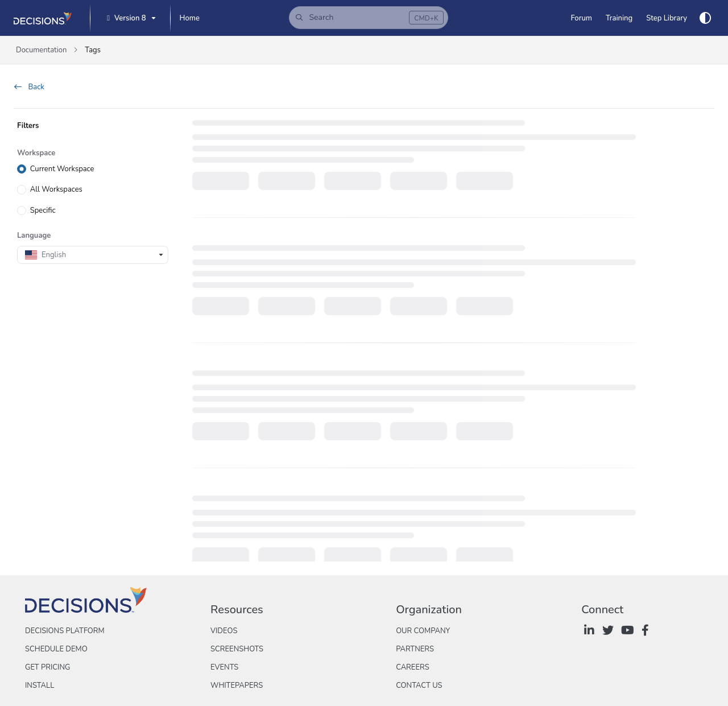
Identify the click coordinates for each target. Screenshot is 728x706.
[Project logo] (43, 18)
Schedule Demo (56, 649)
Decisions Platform (65, 631)
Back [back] (29, 87)
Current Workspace (62, 169)
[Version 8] (130, 18)
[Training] (619, 18)
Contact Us (419, 686)
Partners (415, 649)
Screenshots (237, 649)
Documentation (41, 50)
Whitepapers (237, 686)
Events (224, 667)
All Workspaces (56, 189)
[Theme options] (705, 18)
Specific (43, 210)
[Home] (190, 18)
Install (40, 686)
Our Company (423, 631)
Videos (224, 631)
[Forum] (581, 18)
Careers (413, 667)
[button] (369, 18)
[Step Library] (667, 18)
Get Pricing (47, 667)
